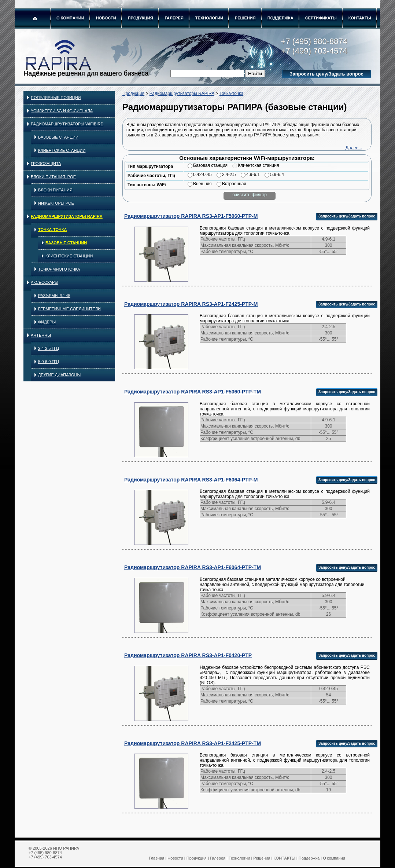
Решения (245, 18)
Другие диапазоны (59, 375)
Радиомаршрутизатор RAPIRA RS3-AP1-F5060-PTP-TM (193, 392)
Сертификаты (321, 18)
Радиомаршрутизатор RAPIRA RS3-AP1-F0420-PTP (188, 655)
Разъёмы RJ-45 (54, 296)
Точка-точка (52, 230)
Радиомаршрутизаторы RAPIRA (67, 216)
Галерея (174, 18)
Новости (106, 18)
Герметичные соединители (69, 309)
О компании (70, 18)
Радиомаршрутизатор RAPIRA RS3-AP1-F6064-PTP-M (191, 480)
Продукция (141, 18)
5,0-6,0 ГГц (49, 362)
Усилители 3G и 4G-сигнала (62, 111)
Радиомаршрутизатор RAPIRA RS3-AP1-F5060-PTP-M (191, 216)
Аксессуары (45, 282)
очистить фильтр (250, 195)
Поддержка (280, 18)
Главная (156, 858)
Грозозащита (46, 164)
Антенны (41, 335)
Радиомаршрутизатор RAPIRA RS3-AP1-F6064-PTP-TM (193, 567)
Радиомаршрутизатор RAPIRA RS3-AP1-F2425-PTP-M (191, 304)
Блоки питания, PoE (53, 177)
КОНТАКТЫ (360, 18)
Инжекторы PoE (56, 203)
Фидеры (47, 322)
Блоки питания (55, 190)
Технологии (209, 18)
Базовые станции (58, 137)
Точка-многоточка (59, 269)
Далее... (354, 148)
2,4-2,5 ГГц (49, 348)
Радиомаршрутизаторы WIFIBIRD (67, 124)
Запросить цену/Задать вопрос (326, 74)
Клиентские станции (62, 150)
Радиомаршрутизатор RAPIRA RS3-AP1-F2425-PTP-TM (193, 743)
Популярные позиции (56, 98)
